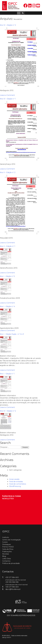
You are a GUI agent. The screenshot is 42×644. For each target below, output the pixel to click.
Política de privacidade (11, 563)
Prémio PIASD (8, 547)
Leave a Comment (7, 95)
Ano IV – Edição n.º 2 (8, 25)
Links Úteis (6, 559)
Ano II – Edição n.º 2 (8, 172)
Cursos (5, 542)
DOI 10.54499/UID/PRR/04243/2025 (21, 615)
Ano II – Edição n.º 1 (8, 246)
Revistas (6, 554)
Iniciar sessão (14, 479)
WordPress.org (15, 486)
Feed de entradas (16, 482)
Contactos (6, 561)
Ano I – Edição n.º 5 (7, 276)
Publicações (7, 552)
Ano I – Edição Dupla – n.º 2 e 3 (12, 334)
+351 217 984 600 (12, 577)
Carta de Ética (8, 549)
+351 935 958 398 (12, 582)
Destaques (6, 544)
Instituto (6, 537)
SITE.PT (9, 637)
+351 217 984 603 (12, 587)
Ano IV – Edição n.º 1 (8, 99)
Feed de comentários (18, 484)
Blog (4, 556)
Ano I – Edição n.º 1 (7, 374)
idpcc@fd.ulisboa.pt (13, 589)
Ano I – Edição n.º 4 (7, 306)
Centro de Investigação (11, 540)
